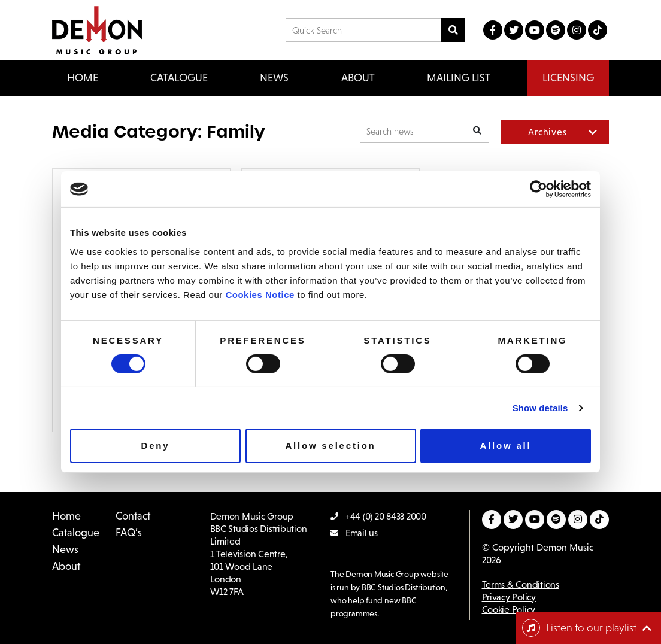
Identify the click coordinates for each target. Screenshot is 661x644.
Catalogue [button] (179, 78)
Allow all (505, 446)
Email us (354, 533)
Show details (540, 408)
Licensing (568, 78)
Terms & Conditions (521, 584)
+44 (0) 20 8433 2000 (378, 516)
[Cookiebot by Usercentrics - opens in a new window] (539, 189)
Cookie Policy (509, 610)
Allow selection (330, 446)
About (358, 78)
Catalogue (76, 533)
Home (83, 78)
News (274, 78)
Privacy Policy (509, 597)
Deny (156, 446)
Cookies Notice (260, 294)
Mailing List (459, 78)
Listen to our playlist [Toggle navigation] (579, 628)
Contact (133, 516)
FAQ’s (129, 533)
